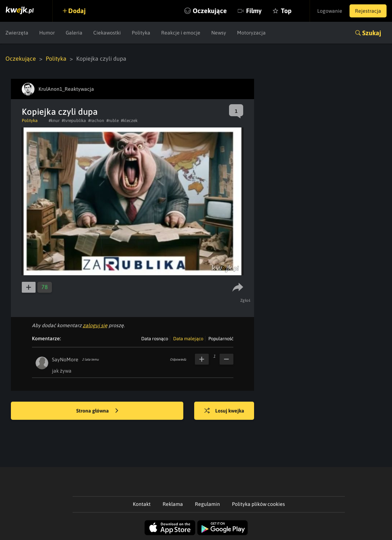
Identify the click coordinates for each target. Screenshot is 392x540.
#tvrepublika (74, 121)
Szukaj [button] (372, 33)
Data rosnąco (155, 339)
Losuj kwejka (224, 411)
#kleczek (129, 121)
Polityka (141, 33)
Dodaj (77, 11)
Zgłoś (246, 300)
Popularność (221, 339)
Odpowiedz (178, 360)
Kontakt (142, 504)
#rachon (96, 121)
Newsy (219, 33)
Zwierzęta (17, 33)
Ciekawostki (107, 33)
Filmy (254, 11)
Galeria (74, 33)
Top (286, 11)
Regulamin (207, 504)
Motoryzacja (251, 33)
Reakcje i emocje (181, 33)
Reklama (173, 504)
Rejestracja (368, 11)
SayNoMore (65, 360)
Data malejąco (188, 339)
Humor (47, 33)
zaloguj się (95, 325)
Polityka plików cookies (258, 504)
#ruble (113, 121)
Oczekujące (210, 11)
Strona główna (97, 411)
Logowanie (330, 11)
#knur (54, 121)
